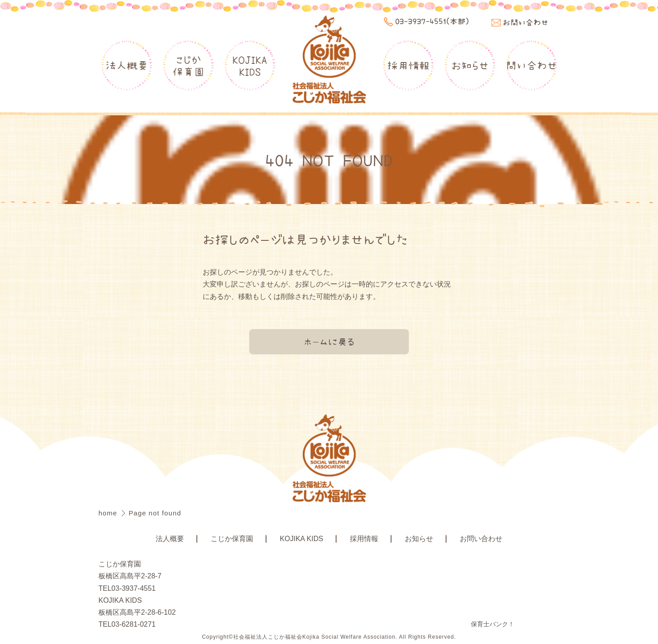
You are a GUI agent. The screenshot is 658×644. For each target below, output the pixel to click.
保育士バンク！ (493, 624)
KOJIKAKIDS (250, 65)
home (109, 513)
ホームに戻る (329, 342)
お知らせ (470, 65)
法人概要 (127, 65)
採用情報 (408, 65)
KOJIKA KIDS (302, 539)
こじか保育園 (188, 65)
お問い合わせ (481, 539)
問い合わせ (531, 65)
